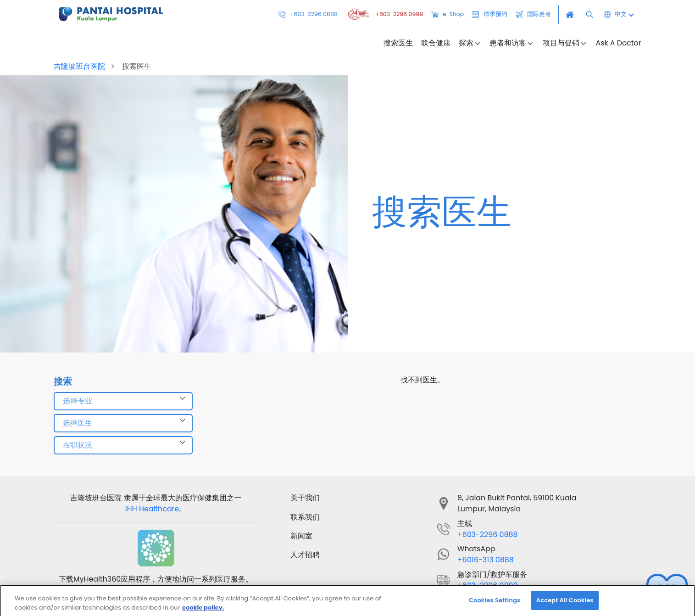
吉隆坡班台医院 (80, 66)
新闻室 (301, 536)
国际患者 (533, 15)
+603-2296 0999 (384, 15)
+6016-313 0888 (486, 560)
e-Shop (448, 15)
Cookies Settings (495, 604)
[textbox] (123, 401)
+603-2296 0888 (308, 15)
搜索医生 (398, 43)
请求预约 (490, 15)
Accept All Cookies (565, 604)
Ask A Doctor (618, 43)
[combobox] (123, 401)
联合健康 (436, 43)
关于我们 (305, 498)
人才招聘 (305, 555)
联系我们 (305, 517)
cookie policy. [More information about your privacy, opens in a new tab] (203, 612)
